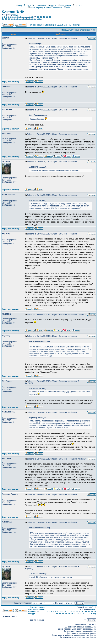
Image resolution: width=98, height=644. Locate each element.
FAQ (19, 5)
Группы (52, 5)
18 (44, 17)
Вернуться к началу (11, 82)
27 (20, 19)
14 (32, 17)
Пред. (16, 15)
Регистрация (64, 5)
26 (17, 19)
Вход (67, 8)
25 (14, 19)
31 (32, 19)
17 (41, 17)
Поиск (27, 5)
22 (6, 19)
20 (50, 17)
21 (3, 19)
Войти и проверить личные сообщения (45, 8)
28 (23, 19)
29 (26, 19)
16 (38, 17)
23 (9, 19)
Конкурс (77, 25)
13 (29, 17)
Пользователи (39, 5)
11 (23, 17)
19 (47, 17)
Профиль (78, 5)
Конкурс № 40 (13, 12)
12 (26, 17)
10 (20, 17)
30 (29, 19)
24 (12, 19)
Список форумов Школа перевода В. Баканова (50, 25)
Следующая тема (87, 30)
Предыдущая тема (70, 30)
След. (39, 19)
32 (35, 19)
